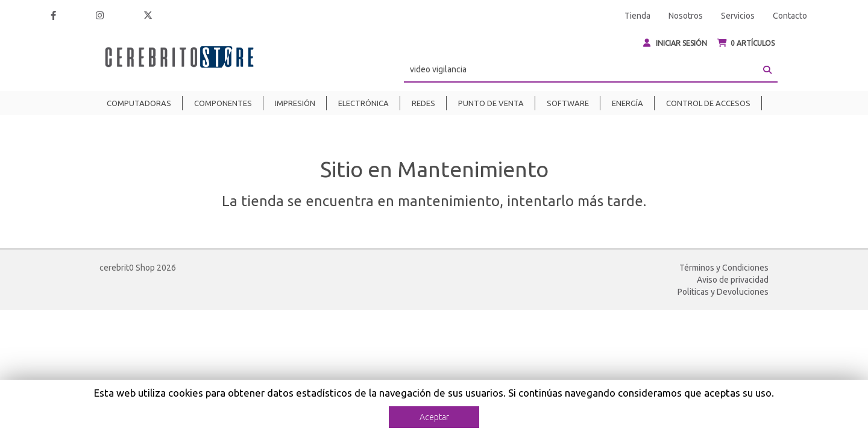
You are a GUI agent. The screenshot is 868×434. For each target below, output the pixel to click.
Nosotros (686, 16)
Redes (423, 103)
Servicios (738, 16)
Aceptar (434, 417)
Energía (627, 103)
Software (568, 103)
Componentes (223, 103)
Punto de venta (491, 103)
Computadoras (139, 103)
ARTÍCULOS (746, 43)
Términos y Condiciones (724, 268)
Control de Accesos (708, 103)
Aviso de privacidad (733, 280)
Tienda (637, 16)
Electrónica (363, 103)
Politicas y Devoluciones (723, 292)
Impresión (295, 103)
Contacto (790, 16)
